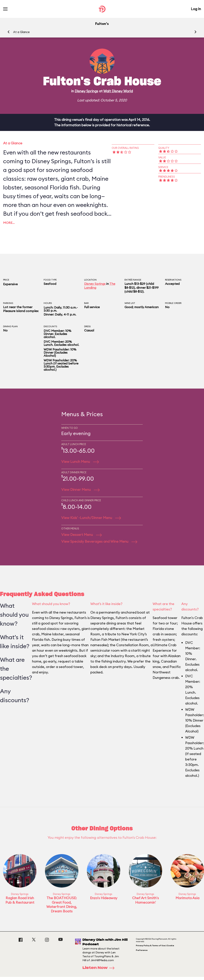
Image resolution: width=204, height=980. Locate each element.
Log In (196, 9)
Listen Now (100, 968)
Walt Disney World (118, 91)
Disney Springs (86, 91)
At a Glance (21, 32)
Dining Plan (10, 326)
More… (9, 223)
